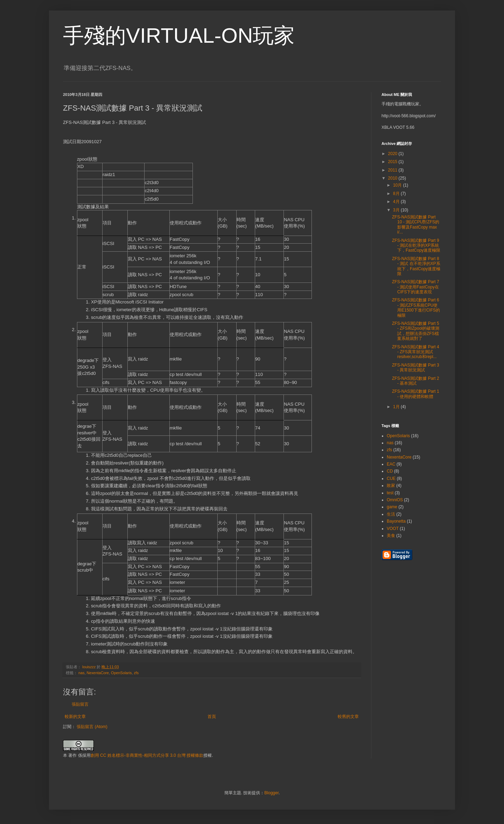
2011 (393, 170)
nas (81, 673)
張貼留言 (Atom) (92, 727)
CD (390, 471)
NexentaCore (98, 673)
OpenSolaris (121, 673)
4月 (397, 202)
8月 (397, 194)
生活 (391, 514)
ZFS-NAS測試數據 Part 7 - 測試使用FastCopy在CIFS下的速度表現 (416, 287)
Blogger (271, 793)
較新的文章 (75, 717)
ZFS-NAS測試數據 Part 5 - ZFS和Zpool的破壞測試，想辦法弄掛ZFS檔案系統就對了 (416, 331)
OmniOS (395, 500)
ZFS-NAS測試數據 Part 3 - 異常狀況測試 (416, 368)
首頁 (212, 717)
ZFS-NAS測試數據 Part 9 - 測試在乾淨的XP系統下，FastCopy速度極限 (416, 246)
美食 (391, 536)
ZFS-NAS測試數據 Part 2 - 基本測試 (416, 381)
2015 (393, 162)
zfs (136, 673)
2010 (393, 178)
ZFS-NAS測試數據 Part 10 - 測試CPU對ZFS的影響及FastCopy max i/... (416, 225)
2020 (393, 154)
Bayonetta (396, 521)
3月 (397, 210)
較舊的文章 (348, 717)
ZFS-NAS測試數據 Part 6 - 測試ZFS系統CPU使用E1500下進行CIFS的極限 (416, 308)
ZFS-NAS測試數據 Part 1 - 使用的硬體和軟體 (416, 394)
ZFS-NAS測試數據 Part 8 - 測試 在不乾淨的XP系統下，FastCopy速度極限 (416, 266)
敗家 (391, 486)
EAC (391, 464)
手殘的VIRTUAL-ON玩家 (179, 36)
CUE (391, 479)
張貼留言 (80, 704)
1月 (397, 407)
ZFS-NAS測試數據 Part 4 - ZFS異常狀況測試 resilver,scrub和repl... (416, 352)
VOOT (393, 529)
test (390, 493)
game (392, 507)
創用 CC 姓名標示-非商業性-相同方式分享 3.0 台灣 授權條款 (147, 755)
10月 (398, 185)
